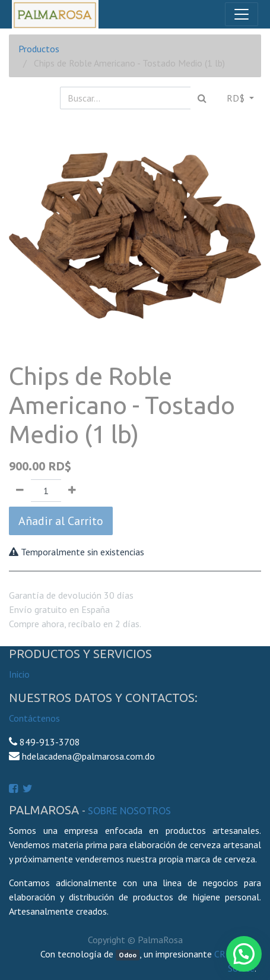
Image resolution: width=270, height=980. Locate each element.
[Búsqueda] (202, 98)
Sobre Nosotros (129, 811)
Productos (39, 49)
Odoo (128, 955)
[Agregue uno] (72, 491)
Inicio (19, 674)
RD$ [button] (237, 98)
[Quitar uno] (20, 491)
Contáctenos (34, 718)
